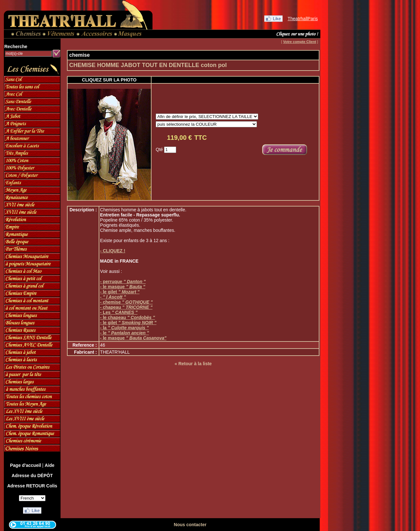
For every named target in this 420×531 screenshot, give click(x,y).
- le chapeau (127, 317)
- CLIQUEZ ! (113, 251)
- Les (119, 312)
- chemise (126, 302)
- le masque (123, 287)
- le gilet (120, 292)
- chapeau (126, 307)
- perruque (123, 282)
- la (124, 328)
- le (124, 333)
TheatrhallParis (303, 19)
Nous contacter (190, 525)
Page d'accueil (25, 465)
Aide (49, 465)
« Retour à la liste (193, 364)
